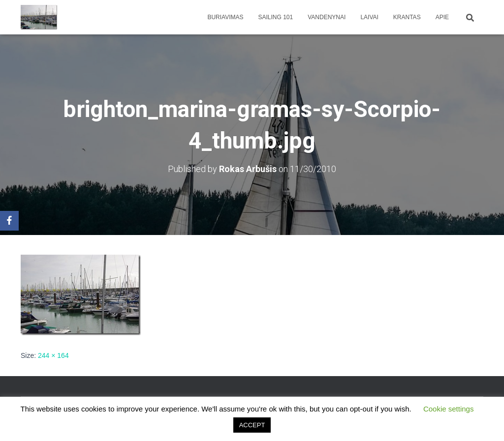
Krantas (407, 17)
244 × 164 (53, 355)
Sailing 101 (276, 17)
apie (442, 17)
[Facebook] (9, 221)
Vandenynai (327, 17)
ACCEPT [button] (252, 425)
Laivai (369, 17)
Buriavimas (225, 17)
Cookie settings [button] (449, 409)
